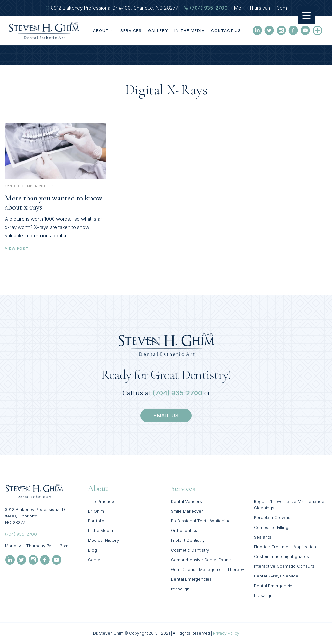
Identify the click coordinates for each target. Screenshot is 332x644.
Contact (96, 560)
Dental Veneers (186, 501)
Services (131, 31)
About (103, 31)
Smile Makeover (187, 511)
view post (19, 249)
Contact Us (226, 31)
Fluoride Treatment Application (285, 547)
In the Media (190, 31)
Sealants (263, 537)
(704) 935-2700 (209, 8)
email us (166, 415)
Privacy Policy (226, 633)
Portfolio (96, 521)
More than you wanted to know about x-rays (53, 202)
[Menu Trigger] (307, 15)
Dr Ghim (96, 511)
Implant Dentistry (188, 540)
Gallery (158, 31)
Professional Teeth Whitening (201, 521)
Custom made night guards (281, 556)
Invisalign (180, 589)
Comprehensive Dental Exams (201, 560)
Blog (92, 550)
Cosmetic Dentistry (190, 550)
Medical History (103, 540)
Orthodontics (184, 530)
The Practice (101, 501)
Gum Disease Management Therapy (207, 569)
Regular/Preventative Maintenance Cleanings (289, 504)
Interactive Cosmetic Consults (284, 566)
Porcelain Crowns (272, 517)
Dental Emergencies (191, 579)
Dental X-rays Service (276, 576)
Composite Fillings (272, 527)
